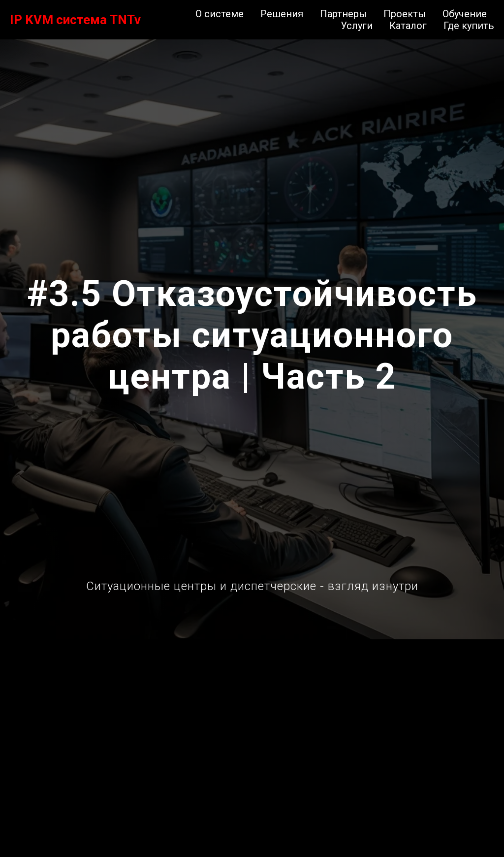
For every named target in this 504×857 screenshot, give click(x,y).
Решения (282, 14)
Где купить (469, 26)
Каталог (408, 26)
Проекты (405, 14)
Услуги (357, 26)
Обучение (465, 14)
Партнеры (343, 14)
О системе (220, 14)
